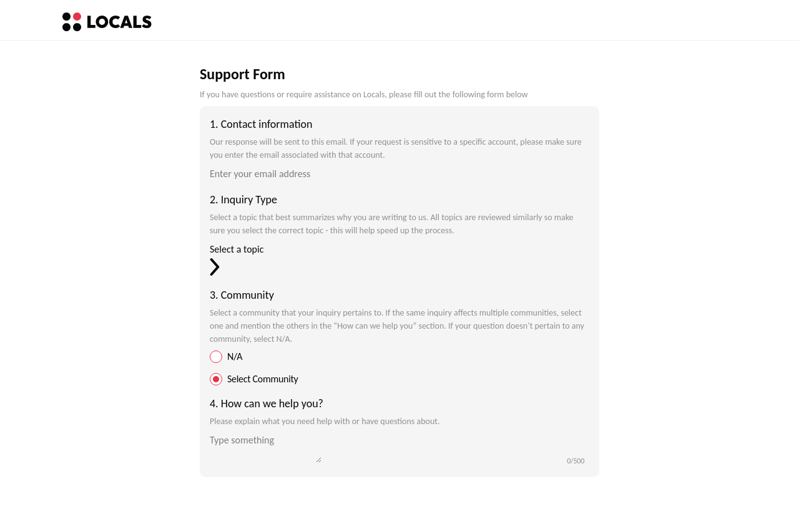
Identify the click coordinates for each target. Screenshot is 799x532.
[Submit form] (399, 502)
